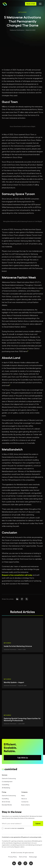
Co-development (7, 781)
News (23, 796)
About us (24, 799)
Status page (33, 857)
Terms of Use (23, 857)
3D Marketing (6, 788)
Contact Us (25, 802)
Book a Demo (26, 805)
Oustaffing (5, 799)
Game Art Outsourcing (9, 778)
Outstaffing (5, 785)
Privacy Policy (12, 857)
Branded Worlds (7, 805)
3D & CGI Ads (6, 802)
